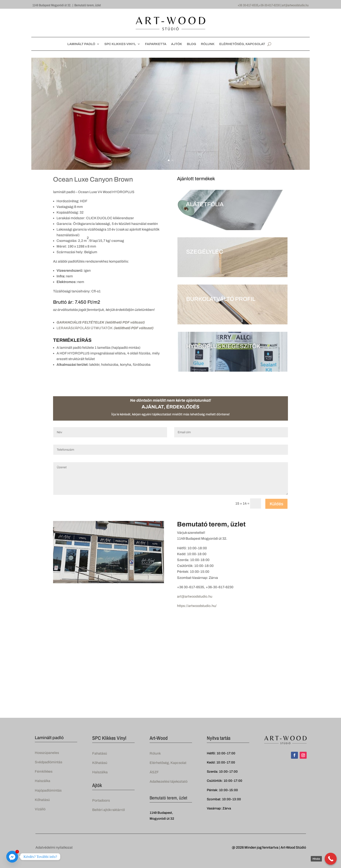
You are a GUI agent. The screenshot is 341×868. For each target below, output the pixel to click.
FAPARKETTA (156, 44)
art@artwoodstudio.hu (295, 5)
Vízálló (40, 809)
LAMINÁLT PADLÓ (81, 44)
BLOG (191, 44)
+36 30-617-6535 (248, 5)
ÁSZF (154, 772)
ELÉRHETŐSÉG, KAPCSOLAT (242, 44)
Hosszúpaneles (47, 753)
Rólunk (155, 753)
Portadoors (101, 800)
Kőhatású (42, 800)
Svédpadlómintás (48, 762)
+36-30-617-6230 (269, 5)
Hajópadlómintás (48, 790)
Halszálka (43, 781)
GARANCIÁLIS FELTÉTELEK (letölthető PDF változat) (101, 322)
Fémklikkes (44, 771)
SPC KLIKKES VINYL (120, 44)
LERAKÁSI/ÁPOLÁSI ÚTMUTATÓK (105, 328)
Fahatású (100, 753)
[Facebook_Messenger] (12, 857)
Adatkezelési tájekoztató (169, 781)
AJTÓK (177, 44)
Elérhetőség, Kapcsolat (168, 763)
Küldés (276, 504)
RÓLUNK (208, 44)
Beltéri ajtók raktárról (109, 810)
